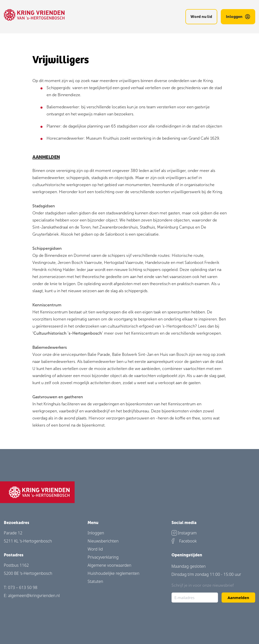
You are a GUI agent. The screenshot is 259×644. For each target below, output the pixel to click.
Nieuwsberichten (103, 541)
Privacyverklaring (103, 557)
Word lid (95, 549)
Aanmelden (238, 598)
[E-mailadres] (195, 598)
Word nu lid (201, 17)
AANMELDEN (46, 157)
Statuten (95, 581)
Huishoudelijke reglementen (113, 573)
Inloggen (96, 533)
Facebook (184, 541)
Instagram (184, 533)
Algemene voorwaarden (109, 565)
